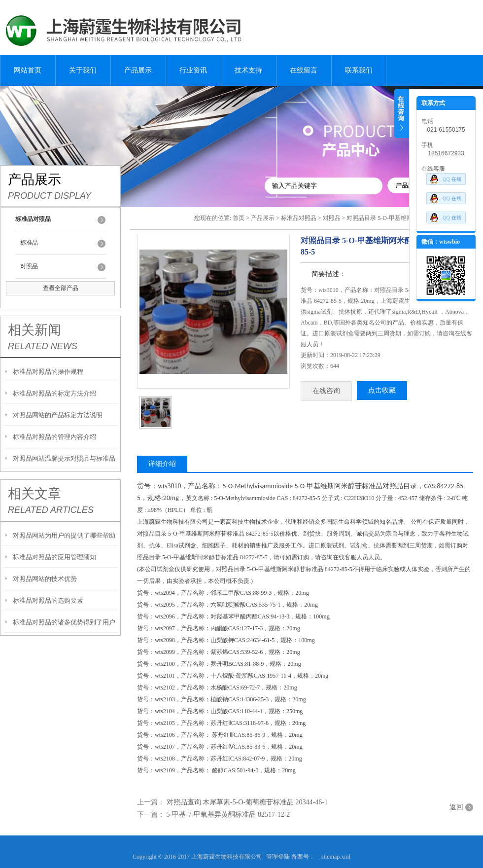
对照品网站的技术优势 (45, 579)
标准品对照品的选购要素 (48, 600)
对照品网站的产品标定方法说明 (58, 415)
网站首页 (28, 70)
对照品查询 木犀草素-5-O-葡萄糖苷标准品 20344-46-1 (247, 802)
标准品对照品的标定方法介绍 (54, 393)
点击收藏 (382, 390)
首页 (239, 218)
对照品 (29, 266)
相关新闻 (34, 330)
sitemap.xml (336, 857)
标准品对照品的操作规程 (48, 372)
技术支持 (248, 70)
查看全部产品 (61, 288)
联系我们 (359, 70)
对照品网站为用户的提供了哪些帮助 (64, 535)
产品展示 (138, 70)
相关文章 (34, 494)
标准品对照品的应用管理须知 (54, 557)
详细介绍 (162, 464)
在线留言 (304, 70)
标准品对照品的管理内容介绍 (54, 437)
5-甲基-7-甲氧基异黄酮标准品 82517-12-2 (228, 814)
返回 (456, 807)
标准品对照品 (299, 218)
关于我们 (83, 70)
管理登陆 (278, 857)
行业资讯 (193, 70)
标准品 (29, 243)
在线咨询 (326, 391)
